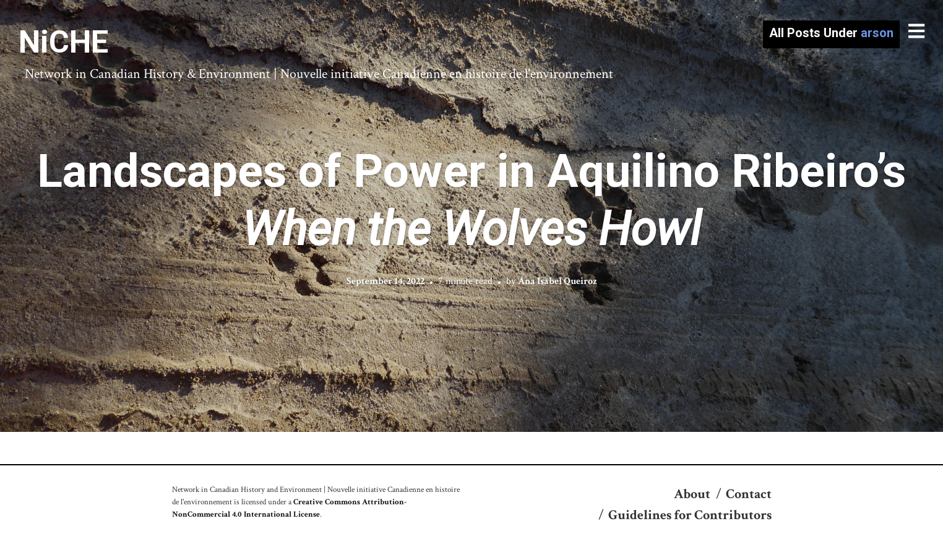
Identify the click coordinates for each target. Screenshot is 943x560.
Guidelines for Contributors (690, 515)
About (692, 494)
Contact (749, 494)
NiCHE (63, 42)
